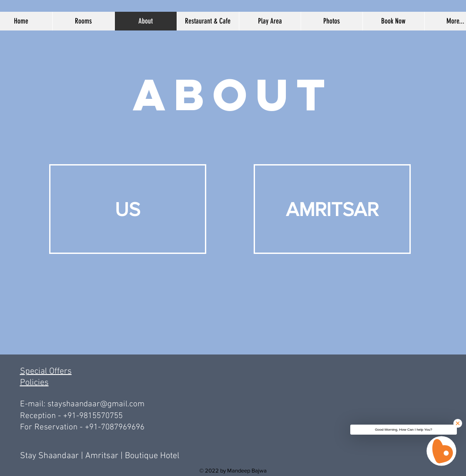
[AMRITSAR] (332, 209)
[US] (128, 209)
